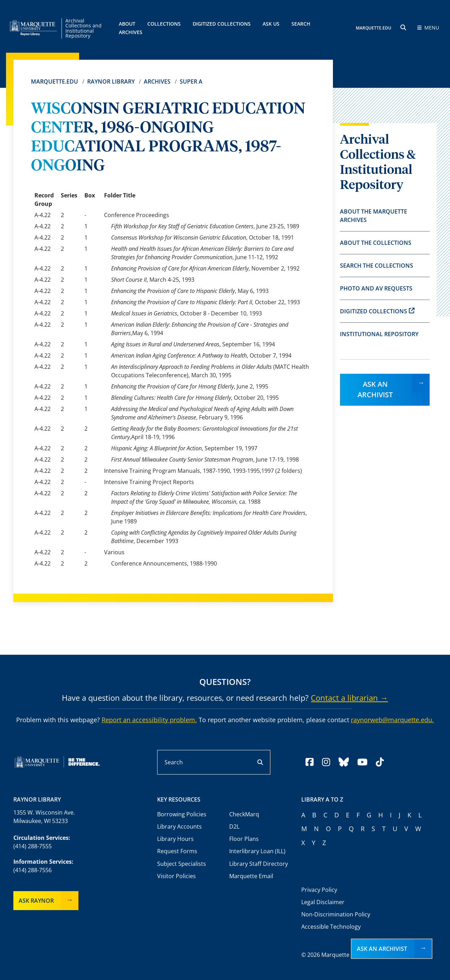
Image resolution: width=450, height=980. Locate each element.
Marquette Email (251, 876)
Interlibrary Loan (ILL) (257, 851)
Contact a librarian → (349, 698)
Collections (164, 24)
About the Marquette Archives (374, 216)
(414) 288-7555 (33, 846)
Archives (157, 81)
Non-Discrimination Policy (336, 914)
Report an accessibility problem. (149, 720)
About (127, 24)
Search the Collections (377, 266)
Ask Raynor (36, 901)
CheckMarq (244, 814)
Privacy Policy (319, 890)
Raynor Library (111, 81)
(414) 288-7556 (33, 870)
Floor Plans (244, 839)
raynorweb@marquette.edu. (392, 720)
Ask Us (271, 24)
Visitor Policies (176, 876)
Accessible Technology (331, 927)
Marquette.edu (54, 81)
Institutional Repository (379, 334)
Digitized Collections (222, 24)
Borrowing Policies (182, 814)
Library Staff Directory (259, 864)
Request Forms (177, 851)
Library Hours (175, 839)
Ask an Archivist (375, 389)
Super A (191, 81)
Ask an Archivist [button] (382, 949)
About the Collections (376, 243)
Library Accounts (179, 827)
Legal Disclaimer (323, 902)
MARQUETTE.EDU (374, 28)
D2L (234, 827)
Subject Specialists (182, 864)
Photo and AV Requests (376, 288)
